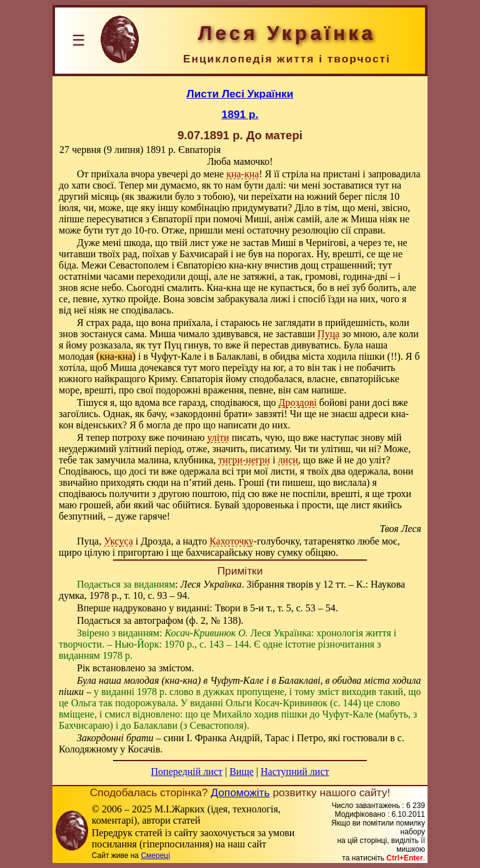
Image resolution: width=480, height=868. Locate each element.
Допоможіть (240, 792)
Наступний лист (295, 772)
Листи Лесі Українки (240, 94)
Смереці (155, 856)
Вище (242, 772)
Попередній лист (187, 772)
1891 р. (240, 114)
